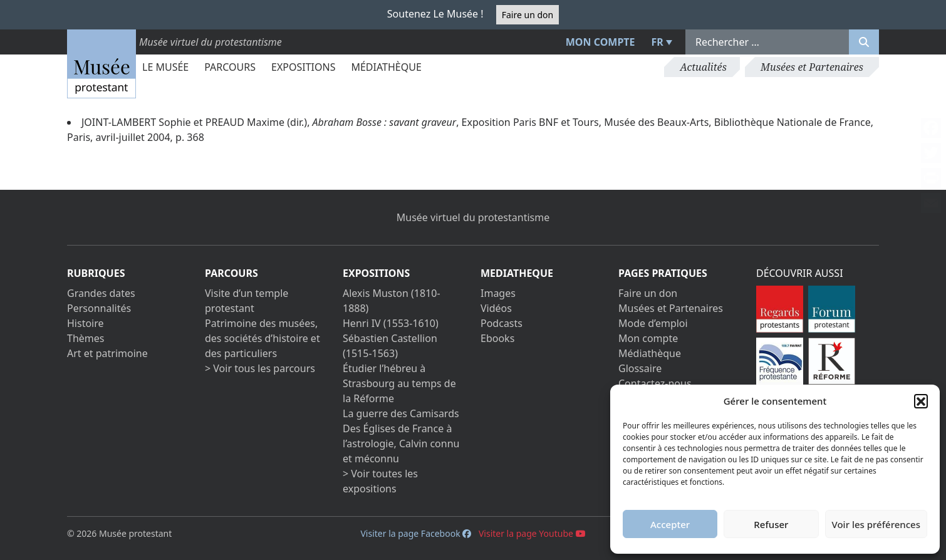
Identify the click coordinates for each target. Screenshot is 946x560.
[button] (921, 401)
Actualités (703, 67)
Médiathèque (386, 67)
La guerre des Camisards (401, 413)
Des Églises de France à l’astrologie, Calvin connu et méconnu (401, 443)
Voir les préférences (876, 524)
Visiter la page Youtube (532, 533)
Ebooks (497, 338)
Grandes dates (101, 293)
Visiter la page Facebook (416, 533)
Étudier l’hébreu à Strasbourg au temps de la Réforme (399, 383)
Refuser (771, 524)
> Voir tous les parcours (260, 368)
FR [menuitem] (658, 42)
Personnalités (99, 308)
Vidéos (496, 308)
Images (498, 293)
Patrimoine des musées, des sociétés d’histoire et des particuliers (262, 338)
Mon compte (600, 42)
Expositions (303, 67)
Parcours (230, 67)
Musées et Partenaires (812, 67)
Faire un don (528, 15)
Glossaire (640, 368)
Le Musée (165, 67)
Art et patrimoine (107, 353)
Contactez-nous (655, 383)
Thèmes (86, 338)
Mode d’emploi (653, 323)
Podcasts (502, 323)
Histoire (86, 323)
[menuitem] (660, 42)
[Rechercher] (864, 42)
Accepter (670, 524)
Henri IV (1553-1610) (391, 323)
